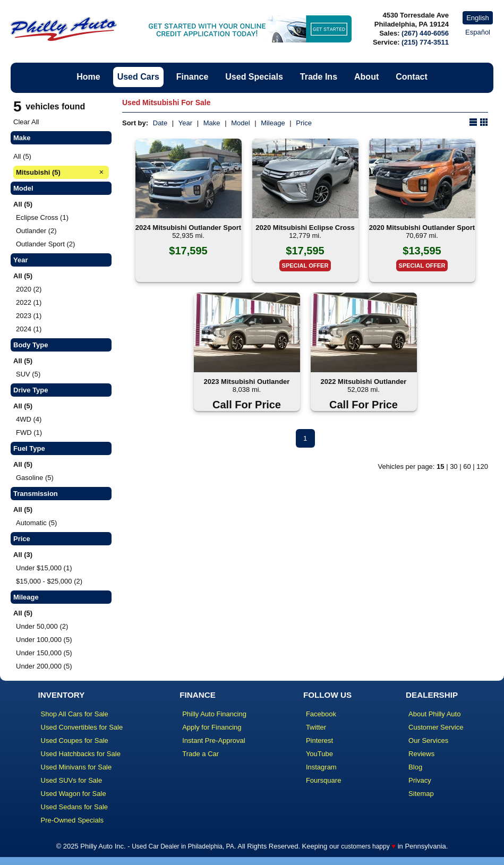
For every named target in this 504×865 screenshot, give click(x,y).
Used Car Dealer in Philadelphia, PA (183, 846)
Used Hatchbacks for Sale (81, 754)
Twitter (316, 727)
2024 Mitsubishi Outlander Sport (188, 228)
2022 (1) (29, 302)
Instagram (321, 767)
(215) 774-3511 (425, 42)
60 (467, 466)
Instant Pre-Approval (214, 740)
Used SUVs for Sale (72, 780)
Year (185, 123)
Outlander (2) (36, 231)
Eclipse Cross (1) (42, 217)
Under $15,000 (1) (44, 568)
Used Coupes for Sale (75, 740)
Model (240, 123)
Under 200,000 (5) (44, 666)
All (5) (22, 156)
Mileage (273, 123)
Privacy (420, 780)
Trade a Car (200, 754)
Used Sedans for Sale (74, 807)
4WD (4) (29, 419)
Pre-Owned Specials (72, 820)
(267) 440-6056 (425, 33)
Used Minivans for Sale (76, 767)
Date (160, 123)
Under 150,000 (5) (44, 653)
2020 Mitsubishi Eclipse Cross (305, 228)
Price (304, 123)
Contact (412, 77)
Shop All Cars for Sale (75, 714)
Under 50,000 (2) (42, 626)
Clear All (26, 122)
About (366, 77)
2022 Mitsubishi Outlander (364, 382)
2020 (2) (29, 289)
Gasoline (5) (35, 478)
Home (88, 77)
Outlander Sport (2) (45, 244)
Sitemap (421, 794)
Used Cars (138, 77)
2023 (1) (29, 316)
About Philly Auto (434, 714)
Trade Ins (319, 77)
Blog (415, 767)
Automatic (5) (36, 523)
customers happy (365, 846)
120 (482, 466)
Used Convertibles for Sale (82, 727)
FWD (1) (29, 432)
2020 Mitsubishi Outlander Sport (422, 228)
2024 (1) (29, 329)
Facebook (321, 714)
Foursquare (323, 780)
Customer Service (436, 727)
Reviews (421, 754)
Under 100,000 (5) (44, 640)
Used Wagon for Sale (74, 794)
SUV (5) (28, 374)
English (478, 18)
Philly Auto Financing (214, 714)
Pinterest (319, 740)
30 (454, 466)
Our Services (428, 740)
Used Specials (254, 77)
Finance (192, 77)
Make (212, 123)
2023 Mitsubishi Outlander (247, 382)
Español (478, 32)
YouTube (319, 754)
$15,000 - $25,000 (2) (49, 581)
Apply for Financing (212, 727)
